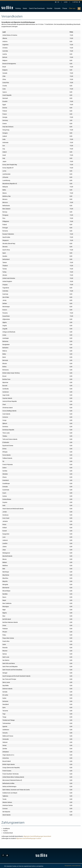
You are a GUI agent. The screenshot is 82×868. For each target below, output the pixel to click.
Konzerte (57, 8)
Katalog (18, 8)
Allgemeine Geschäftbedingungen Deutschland (37, 836)
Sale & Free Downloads (37, 8)
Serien (25, 8)
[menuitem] (18, 8)
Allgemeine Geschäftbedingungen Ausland (29, 838)
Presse (65, 8)
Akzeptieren (68, 866)
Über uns (72, 8)
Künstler (50, 8)
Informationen (76, 866)
